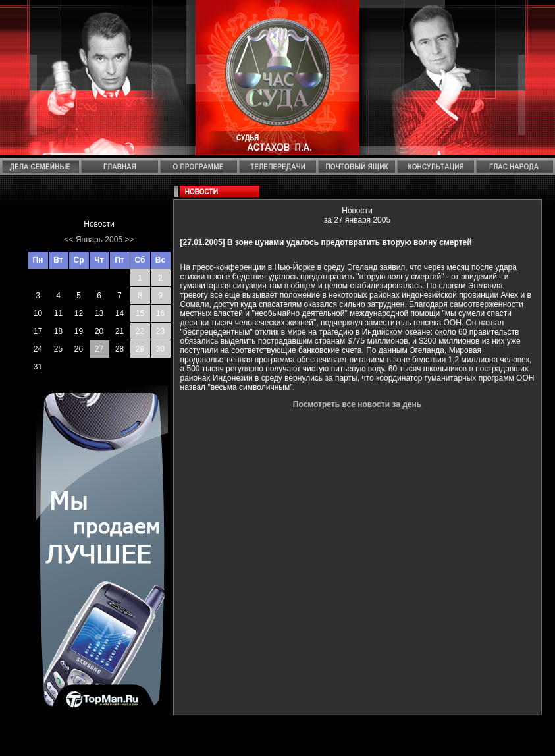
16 (160, 313)
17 (38, 331)
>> (129, 240)
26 (79, 349)
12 (79, 313)
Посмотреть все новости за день (357, 404)
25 (58, 349)
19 (79, 331)
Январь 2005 (99, 240)
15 (140, 313)
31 (38, 367)
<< (69, 240)
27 (99, 349)
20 (99, 331)
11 (58, 313)
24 (38, 349)
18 (58, 331)
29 (140, 349)
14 (119, 313)
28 (119, 349)
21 (119, 331)
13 (99, 313)
